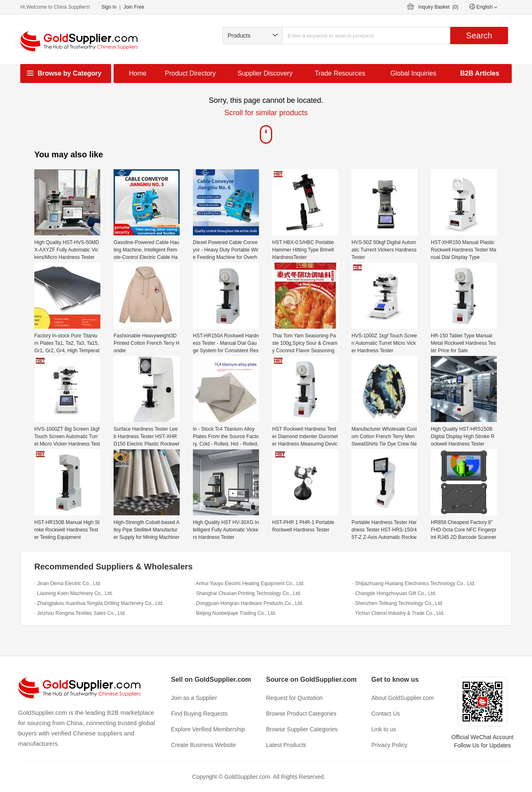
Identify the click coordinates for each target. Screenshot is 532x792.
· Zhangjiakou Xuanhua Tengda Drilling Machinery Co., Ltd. (99, 603)
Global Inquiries (413, 73)
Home (138, 73)
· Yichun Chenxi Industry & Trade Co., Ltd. (398, 613)
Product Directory (190, 73)
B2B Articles (480, 73)
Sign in (109, 7)
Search (479, 36)
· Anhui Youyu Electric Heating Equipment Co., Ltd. (249, 583)
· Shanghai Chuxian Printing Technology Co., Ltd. (247, 593)
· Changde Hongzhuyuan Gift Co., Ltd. (394, 593)
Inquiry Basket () (438, 7)
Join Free (134, 7)
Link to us (384, 729)
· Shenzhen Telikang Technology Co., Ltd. (398, 603)
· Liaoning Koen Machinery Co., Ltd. (74, 593)
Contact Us (386, 714)
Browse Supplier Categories (302, 729)
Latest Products (286, 745)
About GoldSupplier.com (403, 698)
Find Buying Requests (199, 714)
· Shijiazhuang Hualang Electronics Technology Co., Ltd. (414, 583)
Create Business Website (203, 745)
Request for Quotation (294, 698)
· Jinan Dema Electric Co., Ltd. (68, 583)
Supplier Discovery (265, 73)
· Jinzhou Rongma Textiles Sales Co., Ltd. (80, 613)
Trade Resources (340, 73)
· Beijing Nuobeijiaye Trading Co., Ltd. (235, 613)
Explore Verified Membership (208, 729)
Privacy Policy (389, 745)
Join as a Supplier (194, 698)
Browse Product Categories (301, 714)
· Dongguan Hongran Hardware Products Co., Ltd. (248, 603)
